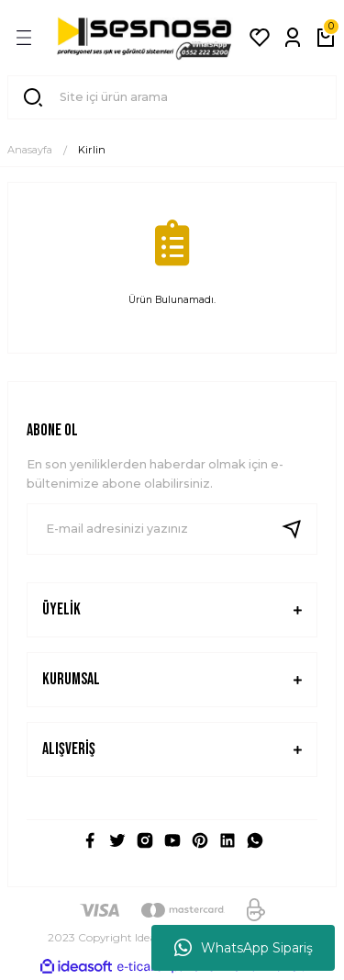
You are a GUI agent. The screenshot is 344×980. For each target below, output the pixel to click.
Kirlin (92, 150)
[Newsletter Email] (172, 529)
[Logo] (144, 38)
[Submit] (299, 529)
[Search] (172, 97)
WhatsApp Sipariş (244, 948)
